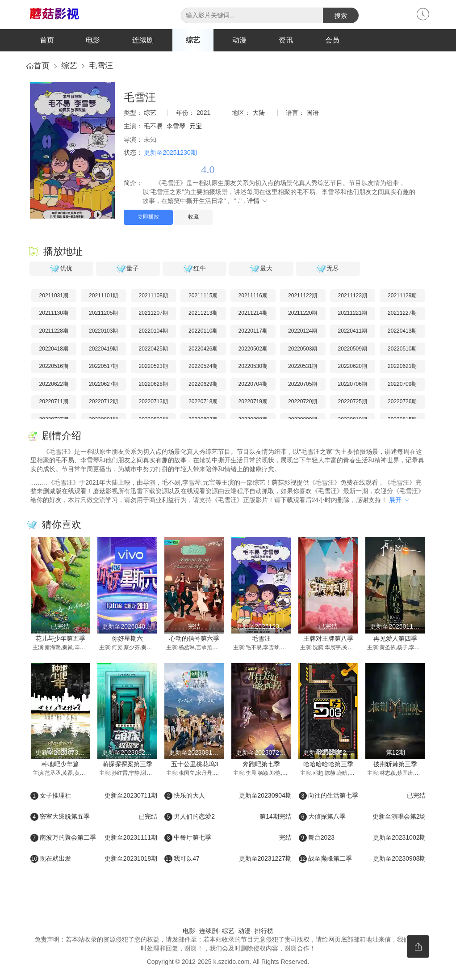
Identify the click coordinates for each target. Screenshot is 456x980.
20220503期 (303, 349)
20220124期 (303, 331)
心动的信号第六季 (194, 639)
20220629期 (203, 384)
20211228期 (54, 331)
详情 (258, 201)
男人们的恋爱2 (228, 817)
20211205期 (103, 313)
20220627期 (103, 384)
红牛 (195, 269)
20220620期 (353, 367)
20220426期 (203, 349)
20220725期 (353, 402)
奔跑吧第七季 (261, 765)
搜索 (341, 16)
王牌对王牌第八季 (328, 639)
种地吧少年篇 (60, 765)
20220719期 (253, 402)
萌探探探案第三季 (127, 765)
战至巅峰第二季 (362, 859)
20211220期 (303, 313)
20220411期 (353, 331)
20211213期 (203, 313)
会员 (332, 40)
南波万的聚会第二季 (94, 838)
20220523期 (153, 367)
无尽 (328, 269)
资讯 (286, 40)
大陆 (259, 113)
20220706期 (353, 384)
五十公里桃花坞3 (195, 765)
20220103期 (103, 331)
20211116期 (253, 296)
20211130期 (54, 313)
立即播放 (148, 217)
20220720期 (303, 402)
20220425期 (153, 349)
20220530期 (253, 367)
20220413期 (402, 331)
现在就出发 (94, 859)
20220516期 (54, 367)
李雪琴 (176, 127)
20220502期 (253, 349)
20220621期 (402, 367)
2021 (203, 113)
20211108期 (153, 296)
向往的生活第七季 (362, 796)
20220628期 (153, 384)
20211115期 (203, 296)
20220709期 (402, 384)
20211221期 (353, 313)
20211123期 (353, 296)
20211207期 (153, 313)
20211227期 (402, 313)
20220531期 (303, 367)
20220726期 (402, 402)
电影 (93, 40)
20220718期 (203, 402)
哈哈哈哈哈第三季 (328, 765)
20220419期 (103, 349)
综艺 (193, 40)
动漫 (239, 40)
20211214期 (253, 313)
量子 (128, 269)
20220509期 (353, 349)
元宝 (196, 127)
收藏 (193, 217)
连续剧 (143, 40)
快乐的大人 (228, 796)
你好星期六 (127, 639)
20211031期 (54, 296)
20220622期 (54, 384)
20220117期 (253, 331)
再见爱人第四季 (395, 639)
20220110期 (203, 331)
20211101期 (103, 296)
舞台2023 (362, 838)
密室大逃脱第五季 (94, 817)
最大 (261, 269)
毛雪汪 (101, 66)
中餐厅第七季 (228, 838)
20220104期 (153, 331)
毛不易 (153, 127)
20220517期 (103, 367)
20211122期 (303, 296)
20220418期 (54, 349)
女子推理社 (94, 796)
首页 (47, 40)
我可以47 (228, 859)
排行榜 (264, 931)
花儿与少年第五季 (60, 639)
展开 (400, 500)
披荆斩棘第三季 (395, 765)
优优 (61, 269)
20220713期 (153, 402)
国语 (313, 113)
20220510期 (402, 349)
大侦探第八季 (362, 817)
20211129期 (402, 296)
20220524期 (203, 367)
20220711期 (54, 402)
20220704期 (253, 384)
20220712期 (103, 402)
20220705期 (303, 384)
